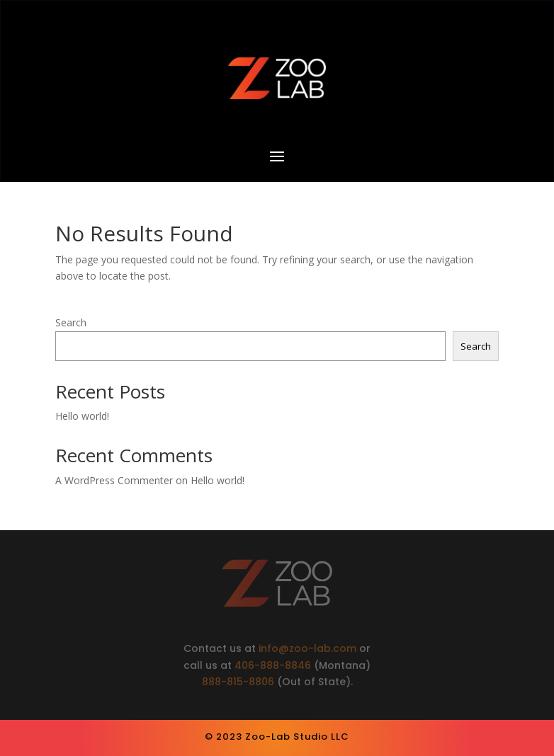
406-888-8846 (273, 667)
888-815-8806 (238, 684)
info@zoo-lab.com (309, 650)
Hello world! (82, 416)
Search (71, 322)
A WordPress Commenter (114, 480)
